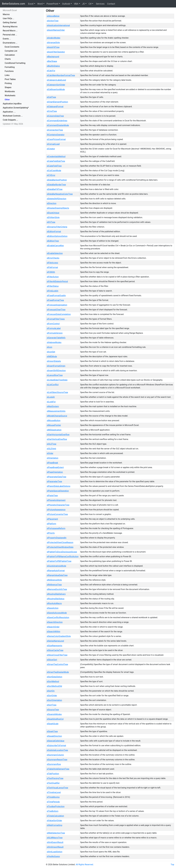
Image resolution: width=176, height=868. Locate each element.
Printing (8, 83)
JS (83, 4)
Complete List (11, 51)
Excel (31, 4)
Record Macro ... (10, 31)
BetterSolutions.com (14, 4)
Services (100, 4)
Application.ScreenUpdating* (16, 108)
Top (172, 865)
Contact (111, 4)
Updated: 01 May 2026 (13, 124)
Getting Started (10, 22)
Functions (9, 71)
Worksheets (10, 96)
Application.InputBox (12, 104)
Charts (8, 59)
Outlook (66, 4)
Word (40, 4)
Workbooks (10, 91)
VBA (76, 4)
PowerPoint (52, 4)
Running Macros (10, 27)
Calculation (10, 55)
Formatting (10, 67)
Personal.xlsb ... (10, 35)
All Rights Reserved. (85, 865)
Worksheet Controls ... (13, 116)
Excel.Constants (12, 47)
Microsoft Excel (10, 10)
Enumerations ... (10, 43)
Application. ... (9, 112)
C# (90, 4)
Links (7, 75)
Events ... (7, 39)
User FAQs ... (8, 18)
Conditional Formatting (15, 63)
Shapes (8, 87)
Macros (6, 14)
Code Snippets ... (10, 120)
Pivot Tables (10, 79)
